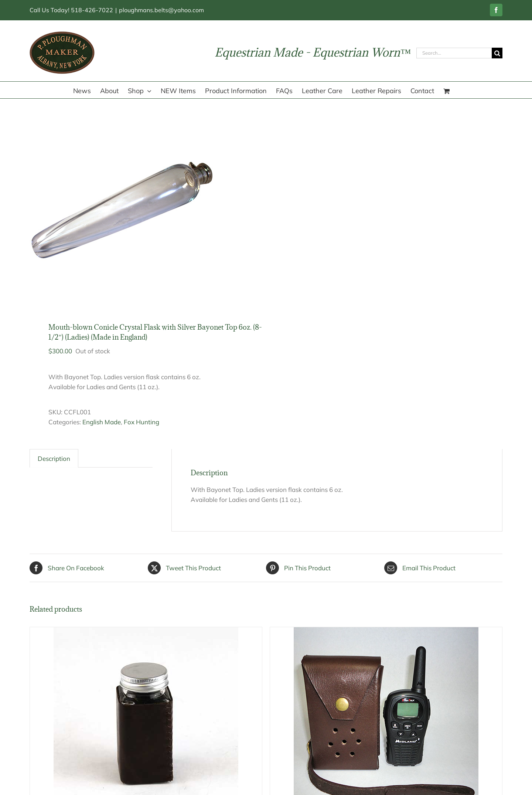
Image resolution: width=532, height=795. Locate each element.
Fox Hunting (141, 422)
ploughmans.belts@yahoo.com (161, 10)
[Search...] (454, 53)
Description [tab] (54, 458)
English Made (102, 422)
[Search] (497, 53)
